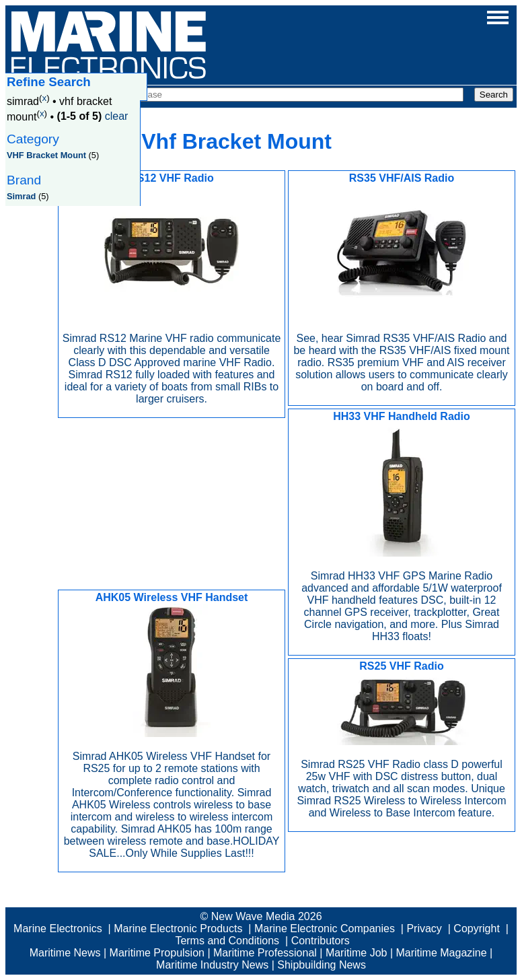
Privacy (424, 929)
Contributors (321, 941)
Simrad (21, 196)
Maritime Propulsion (157, 953)
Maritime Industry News (212, 965)
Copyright (476, 929)
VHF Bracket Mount (46, 155)
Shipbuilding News (322, 965)
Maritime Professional (265, 953)
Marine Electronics (58, 929)
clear (117, 117)
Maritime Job (357, 953)
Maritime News (65, 953)
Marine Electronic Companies (325, 929)
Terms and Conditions (227, 941)
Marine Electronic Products (178, 929)
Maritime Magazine (442, 953)
